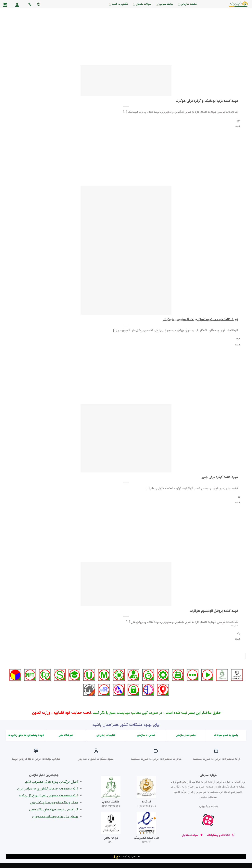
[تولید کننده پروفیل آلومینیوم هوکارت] (126, 584)
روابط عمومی (165, 4)
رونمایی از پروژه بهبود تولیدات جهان (55, 816)
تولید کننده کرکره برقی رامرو (220, 477)
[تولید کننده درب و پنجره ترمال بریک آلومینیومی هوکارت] (126, 250)
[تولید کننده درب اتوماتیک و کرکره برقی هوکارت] (126, 81)
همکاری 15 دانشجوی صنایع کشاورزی (54, 802)
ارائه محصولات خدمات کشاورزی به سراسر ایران (48, 789)
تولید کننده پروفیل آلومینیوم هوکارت (214, 611)
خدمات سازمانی (188, 4)
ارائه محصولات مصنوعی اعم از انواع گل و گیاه (49, 796)
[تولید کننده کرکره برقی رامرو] (126, 438)
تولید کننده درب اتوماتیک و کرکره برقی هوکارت (207, 101)
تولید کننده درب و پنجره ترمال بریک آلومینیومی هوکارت (201, 320)
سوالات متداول (142, 4)
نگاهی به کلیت (119, 4)
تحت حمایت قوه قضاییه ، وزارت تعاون (61, 713)
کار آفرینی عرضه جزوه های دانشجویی (54, 810)
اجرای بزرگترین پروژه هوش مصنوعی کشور (51, 782)
